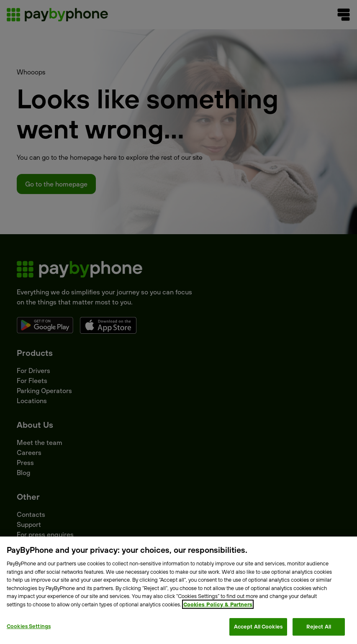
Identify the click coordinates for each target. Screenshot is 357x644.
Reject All (319, 626)
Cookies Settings (29, 626)
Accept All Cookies (258, 626)
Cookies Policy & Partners (218, 604)
